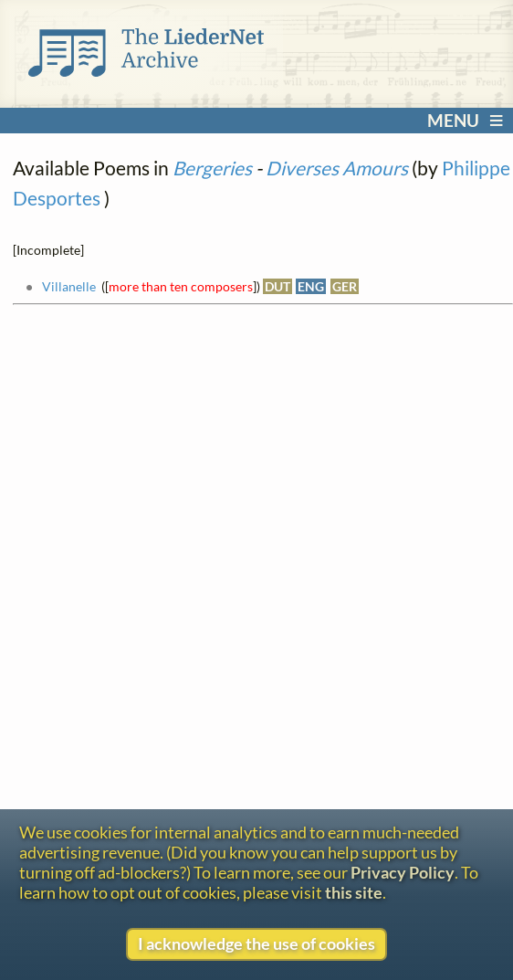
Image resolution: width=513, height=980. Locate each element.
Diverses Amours (337, 168)
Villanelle (69, 286)
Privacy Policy (403, 872)
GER (345, 286)
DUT (277, 286)
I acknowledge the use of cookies (256, 943)
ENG (311, 286)
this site (354, 892)
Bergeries (212, 168)
